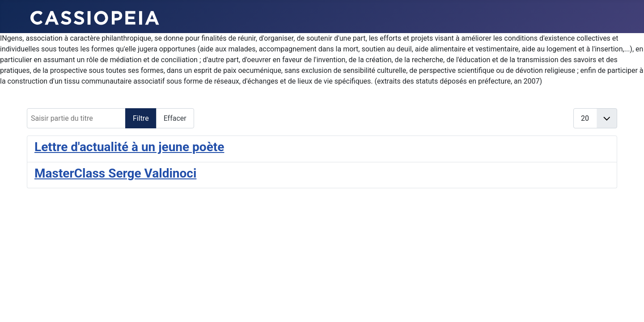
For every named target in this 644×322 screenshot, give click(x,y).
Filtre (141, 118)
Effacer (175, 118)
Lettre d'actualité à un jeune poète (129, 147)
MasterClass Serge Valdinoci (115, 173)
